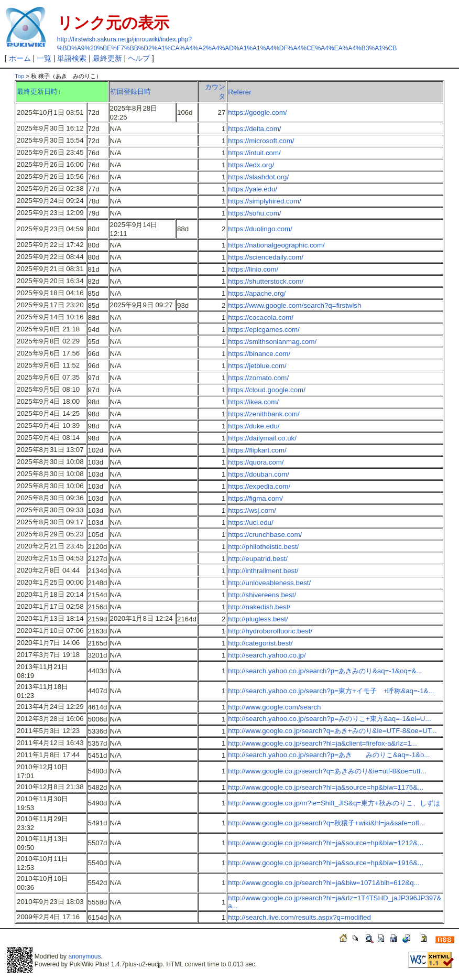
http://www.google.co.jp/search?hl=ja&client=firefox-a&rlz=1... (322, 743)
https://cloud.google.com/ (266, 390)
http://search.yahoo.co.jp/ (267, 655)
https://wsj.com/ (252, 510)
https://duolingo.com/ (260, 229)
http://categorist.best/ (260, 643)
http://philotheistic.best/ (263, 547)
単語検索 (72, 58)
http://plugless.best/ (258, 619)
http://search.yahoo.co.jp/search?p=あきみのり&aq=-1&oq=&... (325, 671)
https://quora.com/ (256, 462)
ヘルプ (139, 58)
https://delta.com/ (254, 129)
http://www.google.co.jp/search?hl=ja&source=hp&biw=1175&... (326, 787)
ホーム (20, 58)
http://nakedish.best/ (259, 607)
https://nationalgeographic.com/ (276, 245)
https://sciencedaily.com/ (266, 257)
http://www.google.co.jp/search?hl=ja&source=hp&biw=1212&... (326, 843)
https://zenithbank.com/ (264, 414)
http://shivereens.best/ (262, 595)
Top (19, 76)
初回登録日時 (130, 91)
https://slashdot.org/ (258, 177)
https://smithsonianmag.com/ (272, 342)
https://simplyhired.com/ (264, 201)
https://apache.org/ (257, 293)
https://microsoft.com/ (261, 141)
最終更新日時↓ (39, 91)
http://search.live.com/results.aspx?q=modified (299, 917)
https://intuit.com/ (254, 153)
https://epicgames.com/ (264, 330)
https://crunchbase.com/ (265, 535)
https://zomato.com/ (258, 378)
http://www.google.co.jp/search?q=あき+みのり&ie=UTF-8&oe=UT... (332, 731)
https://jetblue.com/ (257, 366)
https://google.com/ (257, 112)
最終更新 (107, 58)
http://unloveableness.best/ (269, 583)
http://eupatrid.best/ (258, 559)
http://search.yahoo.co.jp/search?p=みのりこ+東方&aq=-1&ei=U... (329, 719)
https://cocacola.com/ (261, 317)
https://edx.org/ (251, 165)
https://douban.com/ (259, 474)
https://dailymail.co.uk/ (262, 438)
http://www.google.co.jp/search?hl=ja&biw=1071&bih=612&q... (324, 883)
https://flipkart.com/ (257, 450)
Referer (239, 92)
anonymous (84, 956)
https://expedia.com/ (259, 486)
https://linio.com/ (253, 269)
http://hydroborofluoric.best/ (270, 631)
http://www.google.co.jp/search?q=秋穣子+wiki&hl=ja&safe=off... (326, 823)
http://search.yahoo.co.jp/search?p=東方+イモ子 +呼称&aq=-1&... (331, 691)
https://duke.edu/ (254, 426)
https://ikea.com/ (253, 402)
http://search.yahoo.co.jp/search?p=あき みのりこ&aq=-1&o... (329, 755)
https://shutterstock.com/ (266, 281)
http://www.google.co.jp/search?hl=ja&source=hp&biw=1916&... (326, 863)
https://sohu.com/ (254, 213)
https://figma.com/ (255, 498)
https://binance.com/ (259, 354)
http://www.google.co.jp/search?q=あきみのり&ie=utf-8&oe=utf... (327, 771)
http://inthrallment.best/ (263, 571)
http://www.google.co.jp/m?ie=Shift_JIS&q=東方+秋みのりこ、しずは (334, 803)
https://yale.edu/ (253, 189)
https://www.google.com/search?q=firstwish (294, 305)
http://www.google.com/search (274, 707)
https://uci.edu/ (250, 523)
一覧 (44, 58)
